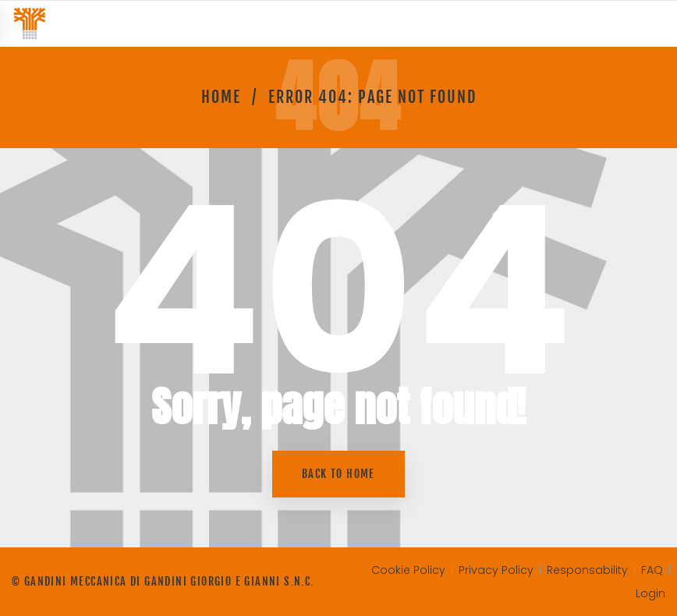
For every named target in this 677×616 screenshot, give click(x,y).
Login (650, 593)
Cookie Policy (408, 570)
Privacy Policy (496, 570)
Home (221, 97)
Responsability (587, 570)
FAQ (652, 570)
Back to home (338, 474)
